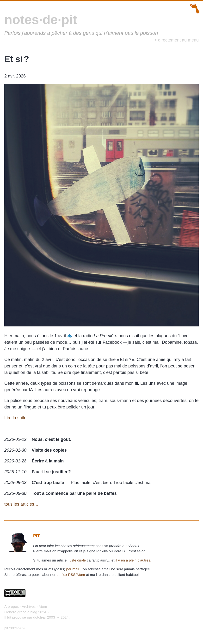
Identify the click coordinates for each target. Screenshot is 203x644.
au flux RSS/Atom (71, 575)
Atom (43, 606)
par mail (73, 569)
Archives (29, 606)
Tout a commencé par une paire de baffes (74, 493)
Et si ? (17, 59)
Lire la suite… (18, 418)
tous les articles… (21, 504)
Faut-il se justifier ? (51, 472)
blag (34, 612)
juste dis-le (77, 560)
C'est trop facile (48, 483)
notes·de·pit (41, 19)
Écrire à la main (48, 461)
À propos (12, 606)
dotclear (40, 617)
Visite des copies (49, 450)
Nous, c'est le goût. (51, 439)
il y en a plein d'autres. (133, 560)
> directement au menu (176, 40)
